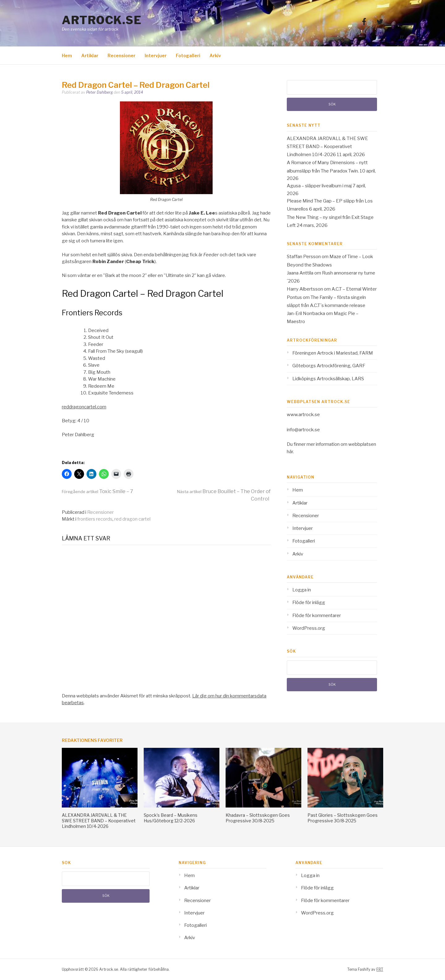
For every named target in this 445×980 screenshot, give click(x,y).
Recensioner (121, 55)
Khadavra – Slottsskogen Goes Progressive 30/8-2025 (258, 818)
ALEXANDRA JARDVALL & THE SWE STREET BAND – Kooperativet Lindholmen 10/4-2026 (327, 147)
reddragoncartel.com (84, 407)
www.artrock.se (303, 415)
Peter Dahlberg (100, 92)
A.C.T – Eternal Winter (354, 289)
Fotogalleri (188, 55)
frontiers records (95, 519)
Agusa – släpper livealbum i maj (319, 186)
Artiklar (90, 55)
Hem (67, 55)
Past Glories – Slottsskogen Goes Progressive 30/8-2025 (343, 818)
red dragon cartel (132, 519)
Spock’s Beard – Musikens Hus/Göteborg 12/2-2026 (171, 818)
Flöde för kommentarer (317, 616)
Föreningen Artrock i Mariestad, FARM (333, 353)
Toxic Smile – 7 (97, 491)
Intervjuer (156, 55)
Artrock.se (102, 20)
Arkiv (215, 55)
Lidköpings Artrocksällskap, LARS (328, 379)
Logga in (302, 590)
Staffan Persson (304, 257)
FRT (380, 969)
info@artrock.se (303, 430)
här (290, 452)
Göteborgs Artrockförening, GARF (329, 366)
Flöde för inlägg (309, 603)
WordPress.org (309, 628)
